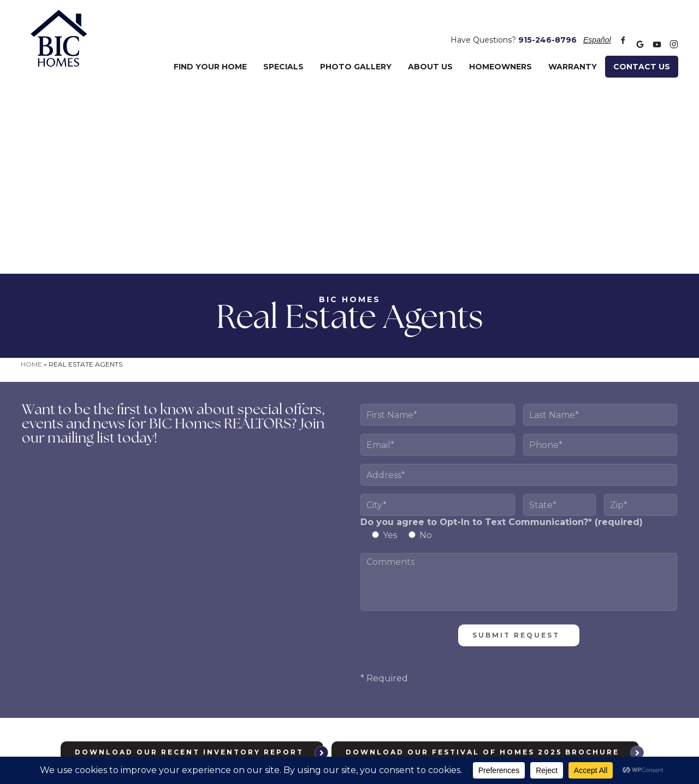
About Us (430, 52)
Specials (283, 52)
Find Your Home (210, 52)
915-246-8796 (547, 29)
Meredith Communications (475, 720)
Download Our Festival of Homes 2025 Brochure (482, 563)
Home (31, 175)
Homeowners (500, 52)
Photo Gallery (356, 52)
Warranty (573, 52)
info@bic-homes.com (491, 696)
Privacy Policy (357, 720)
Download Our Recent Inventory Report (189, 563)
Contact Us (642, 52)
